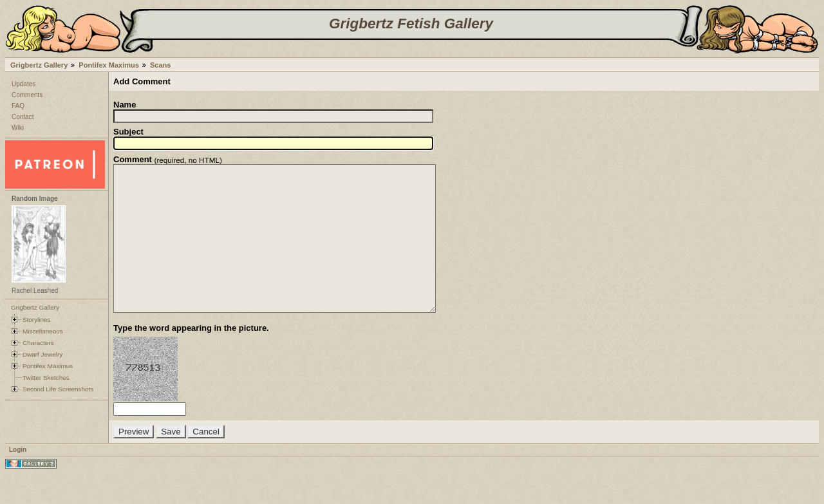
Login (18, 479)
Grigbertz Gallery (39, 65)
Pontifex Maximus (109, 65)
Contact (23, 117)
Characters (38, 343)
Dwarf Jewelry (42, 354)
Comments (27, 95)
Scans (160, 65)
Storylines (37, 320)
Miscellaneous (43, 331)
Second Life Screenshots (58, 389)
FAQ (18, 106)
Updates (23, 84)
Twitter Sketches (46, 378)
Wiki (18, 128)
